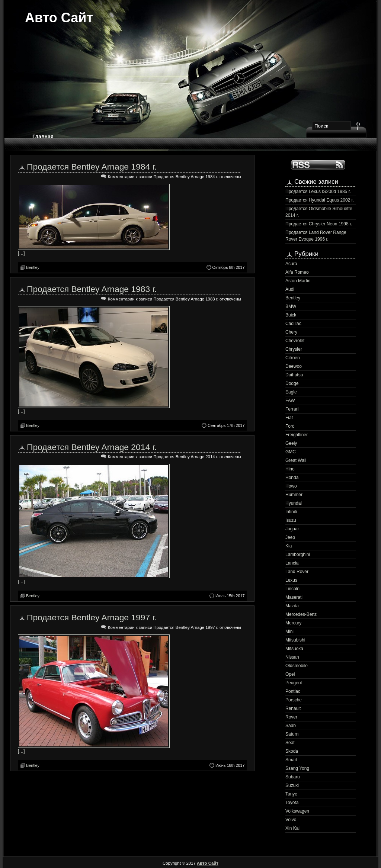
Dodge (292, 383)
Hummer (294, 495)
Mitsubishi (295, 640)
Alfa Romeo (297, 272)
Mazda (292, 606)
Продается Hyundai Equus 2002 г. (320, 200)
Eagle (291, 392)
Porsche (294, 700)
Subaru (293, 777)
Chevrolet (295, 341)
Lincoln (292, 589)
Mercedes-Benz (301, 614)
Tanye (291, 794)
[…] (21, 253)
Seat (290, 743)
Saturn (292, 734)
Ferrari (292, 409)
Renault (293, 708)
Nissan (292, 657)
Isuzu (291, 520)
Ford (290, 426)
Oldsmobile (297, 666)
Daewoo (294, 366)
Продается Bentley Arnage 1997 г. (92, 617)
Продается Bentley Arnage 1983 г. (92, 289)
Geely (291, 443)
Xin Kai (292, 828)
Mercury (293, 623)
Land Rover (297, 572)
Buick (291, 315)
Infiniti (291, 512)
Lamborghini (298, 554)
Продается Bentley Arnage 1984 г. (92, 167)
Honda (292, 478)
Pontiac (293, 691)
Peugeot (294, 683)
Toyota (292, 803)
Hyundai (294, 503)
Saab (291, 726)
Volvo (291, 820)
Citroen (293, 358)
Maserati (294, 597)
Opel (290, 674)
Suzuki (292, 785)
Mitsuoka (294, 649)
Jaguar (292, 529)
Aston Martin (298, 281)
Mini (289, 631)
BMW (291, 306)
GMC (291, 452)
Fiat (289, 418)
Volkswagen (297, 811)
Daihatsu (294, 375)
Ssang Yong (297, 768)
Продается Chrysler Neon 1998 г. (319, 224)
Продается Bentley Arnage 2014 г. (92, 447)
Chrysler (294, 349)
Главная (43, 136)
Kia (289, 546)
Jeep (290, 537)
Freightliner (297, 435)
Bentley (33, 267)
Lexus (291, 580)
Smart (291, 760)
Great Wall (296, 460)
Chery (291, 332)
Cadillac (293, 324)
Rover (291, 717)
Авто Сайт (59, 18)
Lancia (292, 563)
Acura (291, 264)
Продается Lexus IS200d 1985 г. (318, 192)
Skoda (292, 751)
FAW (290, 401)
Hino (290, 469)
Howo (291, 486)
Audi (290, 289)
